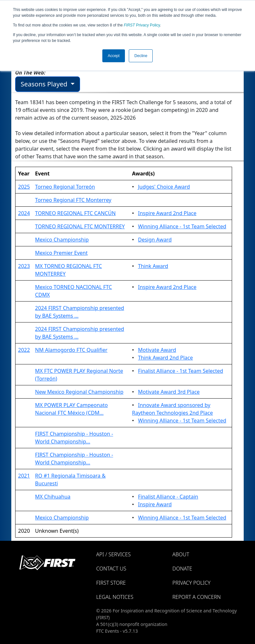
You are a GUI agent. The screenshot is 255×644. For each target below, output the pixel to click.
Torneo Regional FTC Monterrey (73, 200)
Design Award (155, 240)
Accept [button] (114, 56)
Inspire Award (155, 504)
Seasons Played (45, 84)
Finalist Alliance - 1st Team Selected (180, 371)
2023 (24, 266)
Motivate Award (157, 350)
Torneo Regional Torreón (65, 187)
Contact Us (111, 569)
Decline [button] (141, 56)
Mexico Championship (62, 240)
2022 (24, 350)
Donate (182, 569)
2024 (24, 213)
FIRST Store (111, 583)
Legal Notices (115, 597)
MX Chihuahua (53, 497)
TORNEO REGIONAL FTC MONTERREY (80, 226)
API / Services (113, 554)
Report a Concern (197, 597)
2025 (24, 187)
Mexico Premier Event (61, 253)
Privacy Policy (142, 25)
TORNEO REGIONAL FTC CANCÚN (76, 213)
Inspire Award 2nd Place (167, 213)
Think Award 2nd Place (165, 358)
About (181, 554)
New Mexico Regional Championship (79, 392)
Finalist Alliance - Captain (168, 497)
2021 (24, 476)
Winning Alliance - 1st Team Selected (182, 226)
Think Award (153, 266)
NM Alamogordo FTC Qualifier (71, 350)
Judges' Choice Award (164, 187)
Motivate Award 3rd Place (169, 392)
